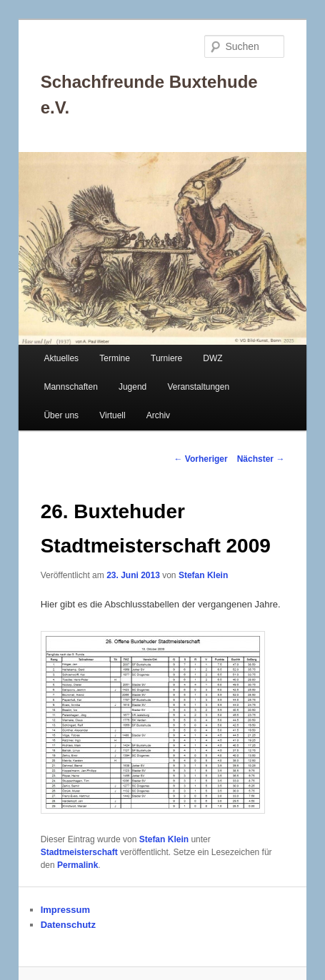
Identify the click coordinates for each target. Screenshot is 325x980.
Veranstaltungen (198, 387)
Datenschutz (68, 925)
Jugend (132, 387)
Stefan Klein (203, 575)
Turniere (166, 358)
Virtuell (112, 415)
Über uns (61, 415)
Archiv (158, 415)
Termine (115, 358)
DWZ (212, 358)
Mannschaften (70, 387)
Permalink (77, 865)
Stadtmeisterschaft (79, 852)
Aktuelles (61, 358)
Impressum (65, 910)
